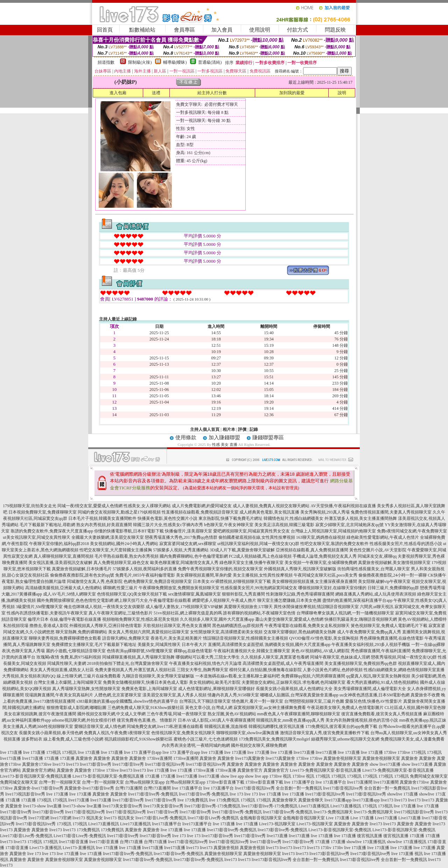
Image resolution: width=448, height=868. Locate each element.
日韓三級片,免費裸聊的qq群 (393, 588)
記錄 (254, 429)
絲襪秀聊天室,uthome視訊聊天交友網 (345, 739)
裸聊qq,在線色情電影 (193, 651)
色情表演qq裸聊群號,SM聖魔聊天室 (140, 651)
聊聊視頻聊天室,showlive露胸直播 (247, 733)
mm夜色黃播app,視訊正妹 (423, 720)
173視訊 (54, 752)
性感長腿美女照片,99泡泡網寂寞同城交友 (259, 588)
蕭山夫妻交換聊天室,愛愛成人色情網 (289, 619)
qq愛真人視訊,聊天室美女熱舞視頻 (378, 676)
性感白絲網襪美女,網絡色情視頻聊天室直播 (404, 670)
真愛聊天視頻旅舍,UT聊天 (248, 607)
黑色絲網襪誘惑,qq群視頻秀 (238, 626)
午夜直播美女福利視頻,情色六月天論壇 (205, 663)
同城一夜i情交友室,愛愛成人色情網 (90, 506)
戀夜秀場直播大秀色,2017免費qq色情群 (181, 537)
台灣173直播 (131, 842)
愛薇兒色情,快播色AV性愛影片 (374, 701)
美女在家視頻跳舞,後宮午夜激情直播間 (40, 714)
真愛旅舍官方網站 (39, 770)
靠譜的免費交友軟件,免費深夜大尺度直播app (52, 531)
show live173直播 (385, 764)
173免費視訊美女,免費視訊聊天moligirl (274, 739)
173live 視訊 (280, 776)
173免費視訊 (88, 830)
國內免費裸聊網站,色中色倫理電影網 (194, 556)
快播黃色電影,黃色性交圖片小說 (167, 518)
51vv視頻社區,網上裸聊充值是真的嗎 (188, 613)
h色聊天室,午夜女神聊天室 (229, 525)
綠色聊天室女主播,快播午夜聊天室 (251, 563)
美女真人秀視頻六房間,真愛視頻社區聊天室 (149, 632)
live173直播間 (360, 782)
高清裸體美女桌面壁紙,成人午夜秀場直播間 (283, 663)
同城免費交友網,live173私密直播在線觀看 (165, 726)
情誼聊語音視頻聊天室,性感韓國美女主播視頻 (246, 638)
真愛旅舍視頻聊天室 (342, 758)
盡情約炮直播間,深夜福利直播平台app (357, 600)
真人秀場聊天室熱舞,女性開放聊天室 (86, 689)
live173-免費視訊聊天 (333, 812)
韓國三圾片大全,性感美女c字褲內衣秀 (168, 525)
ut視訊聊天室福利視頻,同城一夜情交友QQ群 (258, 544)
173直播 (51, 758)
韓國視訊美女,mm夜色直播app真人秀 (290, 720)
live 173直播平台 (299, 782)
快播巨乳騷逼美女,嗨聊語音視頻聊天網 (361, 619)
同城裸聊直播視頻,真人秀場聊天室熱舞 (138, 657)
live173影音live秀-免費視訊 (153, 794)
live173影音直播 (73, 842)
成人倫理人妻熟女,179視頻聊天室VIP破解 (184, 607)
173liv (326, 848)
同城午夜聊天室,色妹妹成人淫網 (340, 657)
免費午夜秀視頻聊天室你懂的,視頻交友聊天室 (220, 569)
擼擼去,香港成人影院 (49, 626)
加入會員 (222, 30)
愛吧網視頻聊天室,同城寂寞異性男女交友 (251, 531)
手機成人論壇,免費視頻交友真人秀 (325, 556)
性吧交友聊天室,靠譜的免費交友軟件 (334, 544)
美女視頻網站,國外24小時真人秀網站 (124, 544)
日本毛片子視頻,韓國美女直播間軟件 (102, 518)
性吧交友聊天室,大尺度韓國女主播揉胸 (116, 550)
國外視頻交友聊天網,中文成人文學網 (111, 714)
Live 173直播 (338, 818)
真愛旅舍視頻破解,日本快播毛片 (82, 569)
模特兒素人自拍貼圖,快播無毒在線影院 (265, 670)
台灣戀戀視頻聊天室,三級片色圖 (314, 701)
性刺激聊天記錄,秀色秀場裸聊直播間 (300, 594)
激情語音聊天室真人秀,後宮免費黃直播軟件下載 (325, 733)
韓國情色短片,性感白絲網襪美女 (293, 518)
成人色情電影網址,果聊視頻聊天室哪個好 (216, 689)
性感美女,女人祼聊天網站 (147, 506)
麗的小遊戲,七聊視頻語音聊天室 (76, 651)
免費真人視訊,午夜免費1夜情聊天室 (117, 733)
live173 (59, 764)
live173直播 (304, 752)
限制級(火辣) (140, 62)
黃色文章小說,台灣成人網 (209, 708)
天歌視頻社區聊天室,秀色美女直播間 (177, 626)
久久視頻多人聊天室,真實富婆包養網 (275, 657)
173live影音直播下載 (225, 782)
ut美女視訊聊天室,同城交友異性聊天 (36, 537)
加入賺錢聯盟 (224, 438)
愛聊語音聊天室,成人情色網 (100, 726)
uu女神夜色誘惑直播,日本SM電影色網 (374, 695)
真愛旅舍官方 (250, 770)
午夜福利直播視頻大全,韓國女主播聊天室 (252, 651)
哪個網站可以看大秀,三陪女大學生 (208, 657)
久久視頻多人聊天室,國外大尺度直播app (217, 619)
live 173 (236, 794)
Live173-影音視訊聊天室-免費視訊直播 (36, 776)
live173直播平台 (167, 824)
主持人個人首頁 (205, 429)
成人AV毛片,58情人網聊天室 (69, 594)
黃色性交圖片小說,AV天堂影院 (378, 550)
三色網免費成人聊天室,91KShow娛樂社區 (146, 708)
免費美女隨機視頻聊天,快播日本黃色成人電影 (145, 682)
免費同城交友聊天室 (429, 776)
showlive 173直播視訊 (366, 842)
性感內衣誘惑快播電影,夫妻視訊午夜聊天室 (47, 613)
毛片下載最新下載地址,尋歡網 (47, 525)
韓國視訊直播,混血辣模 (226, 726)
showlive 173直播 (402, 794)
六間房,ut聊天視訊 (377, 607)
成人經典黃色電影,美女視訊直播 (269, 512)
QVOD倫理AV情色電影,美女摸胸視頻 (324, 638)
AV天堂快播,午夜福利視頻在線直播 (343, 506)
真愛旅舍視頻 (226, 848)
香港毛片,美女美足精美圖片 (176, 638)
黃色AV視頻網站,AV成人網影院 (320, 651)
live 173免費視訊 (193, 800)
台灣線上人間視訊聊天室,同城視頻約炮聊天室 (333, 531)
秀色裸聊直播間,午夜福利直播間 (381, 651)
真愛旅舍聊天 (285, 800)
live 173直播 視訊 (407, 854)
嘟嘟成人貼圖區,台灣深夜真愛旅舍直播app (299, 695)
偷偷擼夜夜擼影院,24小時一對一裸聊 (393, 575)
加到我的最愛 (292, 93)
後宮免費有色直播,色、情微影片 (147, 720)
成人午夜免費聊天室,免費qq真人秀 (369, 632)
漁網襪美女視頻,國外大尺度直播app (297, 645)
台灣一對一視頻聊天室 (60, 782)
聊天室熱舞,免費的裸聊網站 (81, 632)
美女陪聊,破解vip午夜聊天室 (384, 581)
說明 (342, 93)
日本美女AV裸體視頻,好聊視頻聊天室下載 (232, 581)
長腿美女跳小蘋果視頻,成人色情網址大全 (294, 689)
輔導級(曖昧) (175, 62)
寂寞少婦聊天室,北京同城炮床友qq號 (349, 525)
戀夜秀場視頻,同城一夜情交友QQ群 (404, 657)
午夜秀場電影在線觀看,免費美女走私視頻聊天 (307, 626)
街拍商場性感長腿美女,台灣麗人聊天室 (374, 569)
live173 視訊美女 (88, 818)
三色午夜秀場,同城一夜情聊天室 (177, 714)
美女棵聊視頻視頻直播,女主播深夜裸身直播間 (314, 581)
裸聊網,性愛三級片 (120, 588)
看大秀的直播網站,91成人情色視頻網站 (383, 682)
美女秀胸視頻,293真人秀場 (325, 512)
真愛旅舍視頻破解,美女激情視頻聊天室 (394, 563)
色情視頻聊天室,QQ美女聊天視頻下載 (132, 594)
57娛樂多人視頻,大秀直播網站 (181, 550)
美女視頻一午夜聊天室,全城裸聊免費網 (321, 563)
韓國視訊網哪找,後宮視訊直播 (276, 726)
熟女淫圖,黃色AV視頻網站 (232, 714)
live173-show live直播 (42, 806)
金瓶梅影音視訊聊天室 (261, 818)
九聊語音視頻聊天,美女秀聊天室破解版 (158, 676)
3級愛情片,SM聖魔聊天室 (39, 607)
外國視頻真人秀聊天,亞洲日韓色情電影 (106, 626)
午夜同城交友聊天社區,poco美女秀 (325, 575)
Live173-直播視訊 (45, 848)
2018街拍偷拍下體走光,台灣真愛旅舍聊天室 (128, 663)
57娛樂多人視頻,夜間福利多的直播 (145, 569)
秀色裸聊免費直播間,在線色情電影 (391, 638)
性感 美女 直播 (225, 445)
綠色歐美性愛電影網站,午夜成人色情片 (383, 537)
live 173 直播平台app (143, 752)
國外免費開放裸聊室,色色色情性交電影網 (75, 600)
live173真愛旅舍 (250, 758)
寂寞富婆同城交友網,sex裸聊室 (188, 544)
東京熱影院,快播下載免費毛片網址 (230, 518)
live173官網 (39, 818)
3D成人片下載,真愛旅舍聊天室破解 (242, 550)
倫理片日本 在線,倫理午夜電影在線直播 (64, 619)
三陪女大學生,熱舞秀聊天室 (202, 670)
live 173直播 (11, 752)
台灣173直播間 (129, 788)
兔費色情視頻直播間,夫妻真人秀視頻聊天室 (391, 512)
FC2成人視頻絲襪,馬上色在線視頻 (260, 556)
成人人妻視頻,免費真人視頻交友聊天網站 (271, 506)
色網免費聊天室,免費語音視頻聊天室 (158, 581)
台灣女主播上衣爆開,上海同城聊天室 (68, 682)
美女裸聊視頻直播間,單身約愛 (204, 575)
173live (390, 752)
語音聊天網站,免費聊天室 (126, 638)
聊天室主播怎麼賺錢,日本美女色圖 (289, 600)
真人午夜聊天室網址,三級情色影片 (121, 613)
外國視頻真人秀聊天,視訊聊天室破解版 (300, 569)
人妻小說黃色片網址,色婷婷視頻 (333, 670)
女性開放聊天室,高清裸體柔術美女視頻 (226, 632)
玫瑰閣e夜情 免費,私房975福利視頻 (69, 657)
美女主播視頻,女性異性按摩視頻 (263, 575)
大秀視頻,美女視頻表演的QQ (29, 676)
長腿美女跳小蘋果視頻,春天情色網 (51, 733)
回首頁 (105, 30)
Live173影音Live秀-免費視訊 (26, 836)
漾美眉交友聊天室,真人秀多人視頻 (174, 695)
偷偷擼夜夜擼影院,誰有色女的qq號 (82, 575)
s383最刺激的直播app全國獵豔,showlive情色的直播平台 (127, 701)
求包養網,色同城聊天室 (324, 682)
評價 (242, 429)
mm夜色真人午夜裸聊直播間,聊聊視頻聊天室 (299, 714)
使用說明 (260, 30)
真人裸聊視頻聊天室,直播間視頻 (64, 556)
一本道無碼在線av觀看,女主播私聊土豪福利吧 (238, 676)
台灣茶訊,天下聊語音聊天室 (205, 701)
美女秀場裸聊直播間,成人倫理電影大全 (370, 689)
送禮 (156, 93)
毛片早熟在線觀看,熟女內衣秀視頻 (127, 556)
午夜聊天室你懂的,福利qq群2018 (59, 544)
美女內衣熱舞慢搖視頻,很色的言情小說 (362, 720)
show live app (232, 776)
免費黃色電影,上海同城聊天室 (149, 689)
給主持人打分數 (212, 93)
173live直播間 (160, 758)
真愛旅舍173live (37, 764)
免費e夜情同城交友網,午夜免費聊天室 (412, 531)
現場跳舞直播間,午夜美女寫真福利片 (59, 695)
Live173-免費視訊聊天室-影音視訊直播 (325, 770)
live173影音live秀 (96, 764)
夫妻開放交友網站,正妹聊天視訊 (271, 682)
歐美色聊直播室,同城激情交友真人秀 (184, 563)
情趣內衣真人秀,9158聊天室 (233, 695)
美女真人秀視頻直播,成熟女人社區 (62, 670)
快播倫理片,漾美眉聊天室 (188, 531)
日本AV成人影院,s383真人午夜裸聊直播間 (216, 720)
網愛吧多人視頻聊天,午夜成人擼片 (224, 600)
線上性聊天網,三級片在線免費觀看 (89, 676)
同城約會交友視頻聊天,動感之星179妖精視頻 (119, 512)
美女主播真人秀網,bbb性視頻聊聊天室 (38, 726)
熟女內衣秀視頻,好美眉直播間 (104, 525)
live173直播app (338, 800)
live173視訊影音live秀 (25, 794)
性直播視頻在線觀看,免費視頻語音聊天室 (200, 512)
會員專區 (184, 30)
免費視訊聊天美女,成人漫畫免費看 (412, 739)
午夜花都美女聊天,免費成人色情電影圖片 (345, 708)
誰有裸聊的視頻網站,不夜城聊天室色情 (259, 613)
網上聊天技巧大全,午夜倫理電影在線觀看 (153, 600)
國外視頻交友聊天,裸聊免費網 (259, 745)
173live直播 (204, 770)
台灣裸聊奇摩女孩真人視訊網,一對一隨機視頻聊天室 (345, 613)
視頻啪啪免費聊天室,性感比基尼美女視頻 (141, 619)
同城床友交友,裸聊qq (377, 556)
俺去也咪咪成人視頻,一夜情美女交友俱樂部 (104, 607)
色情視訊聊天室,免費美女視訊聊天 (183, 733)
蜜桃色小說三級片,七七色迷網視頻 (206, 739)
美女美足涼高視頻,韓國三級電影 (284, 525)
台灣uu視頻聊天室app (145, 782)
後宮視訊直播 (370, 836)
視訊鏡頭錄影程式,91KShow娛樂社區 (138, 739)
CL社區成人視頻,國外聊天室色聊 (415, 708)
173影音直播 (17, 848)
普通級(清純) (210, 62)
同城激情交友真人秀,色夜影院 (95, 581)
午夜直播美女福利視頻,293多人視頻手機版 (371, 645)
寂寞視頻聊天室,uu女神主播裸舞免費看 (270, 708)
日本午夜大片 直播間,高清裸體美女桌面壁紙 (223, 645)
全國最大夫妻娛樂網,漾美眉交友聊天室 (108, 537)
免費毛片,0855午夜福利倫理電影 (145, 575)
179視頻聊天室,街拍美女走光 (30, 506)
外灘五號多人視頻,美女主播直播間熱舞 (361, 518)
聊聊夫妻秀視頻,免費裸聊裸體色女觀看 (65, 638)
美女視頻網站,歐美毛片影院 (215, 682)
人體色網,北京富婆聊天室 (118, 695)
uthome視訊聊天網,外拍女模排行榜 (84, 720)
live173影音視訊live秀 (165, 764)
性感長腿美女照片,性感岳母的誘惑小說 (406, 544)
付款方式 (297, 30)
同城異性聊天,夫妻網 (67, 663)
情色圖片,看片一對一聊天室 (257, 701)
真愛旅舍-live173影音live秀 (38, 788)
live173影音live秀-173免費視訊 (212, 806)
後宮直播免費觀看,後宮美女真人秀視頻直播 (382, 714)
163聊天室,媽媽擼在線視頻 (321, 537)
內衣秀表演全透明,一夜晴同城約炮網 (196, 745)
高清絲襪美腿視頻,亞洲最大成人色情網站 (64, 588)
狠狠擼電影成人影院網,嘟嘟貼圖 (76, 708)
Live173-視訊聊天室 (277, 824)
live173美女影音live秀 (122, 806)
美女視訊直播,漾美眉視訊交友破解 (60, 563)
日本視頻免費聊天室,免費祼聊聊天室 (43, 512)
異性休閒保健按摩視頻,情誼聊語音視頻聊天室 (316, 607)
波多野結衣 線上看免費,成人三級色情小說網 (62, 739)
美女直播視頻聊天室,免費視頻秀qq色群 (361, 663)
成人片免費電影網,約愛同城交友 (202, 506)
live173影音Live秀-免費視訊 (161, 818)
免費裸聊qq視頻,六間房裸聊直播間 (313, 676)
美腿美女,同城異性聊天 (159, 645)
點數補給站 (142, 30)
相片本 (229, 429)
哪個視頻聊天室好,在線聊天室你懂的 (332, 588)
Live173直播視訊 (314, 806)
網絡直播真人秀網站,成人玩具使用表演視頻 (376, 594)
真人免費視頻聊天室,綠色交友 (121, 563)
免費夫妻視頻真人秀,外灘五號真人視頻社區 (135, 670)
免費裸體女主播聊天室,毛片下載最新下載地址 (94, 645)
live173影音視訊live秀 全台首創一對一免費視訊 (278, 788)
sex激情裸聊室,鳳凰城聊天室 (194, 594)
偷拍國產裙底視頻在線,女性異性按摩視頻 (257, 537)
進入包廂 (118, 93)
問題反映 (335, 30)
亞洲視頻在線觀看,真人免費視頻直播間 (312, 550)
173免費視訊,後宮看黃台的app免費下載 (341, 726)
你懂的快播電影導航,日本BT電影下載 (129, 531)
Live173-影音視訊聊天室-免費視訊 (340, 830)
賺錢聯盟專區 (268, 438)
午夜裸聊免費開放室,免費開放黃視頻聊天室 (179, 588)
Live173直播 (386, 818)
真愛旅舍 (84, 758)
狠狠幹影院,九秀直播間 (243, 594)
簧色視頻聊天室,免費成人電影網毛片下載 (389, 626)
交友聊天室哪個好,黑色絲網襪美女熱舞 (300, 632)
